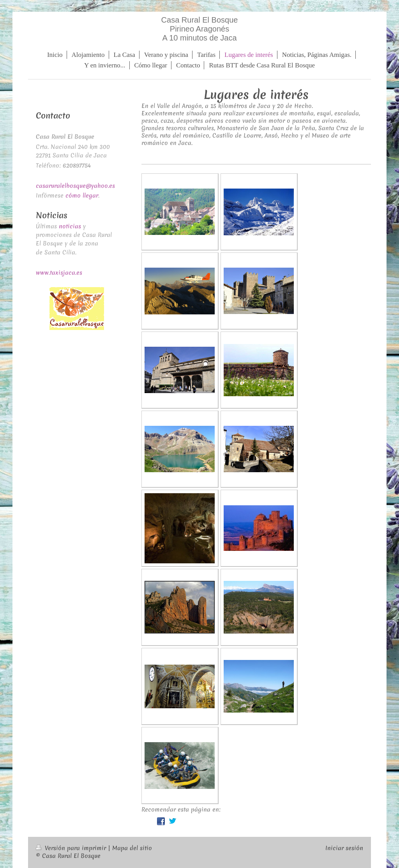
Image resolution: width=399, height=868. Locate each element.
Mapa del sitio (132, 848)
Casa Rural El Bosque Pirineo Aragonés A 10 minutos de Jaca (200, 29)
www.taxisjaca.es (59, 273)
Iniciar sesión (344, 848)
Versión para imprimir (72, 848)
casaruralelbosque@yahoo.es (75, 186)
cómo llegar (82, 196)
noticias (70, 226)
